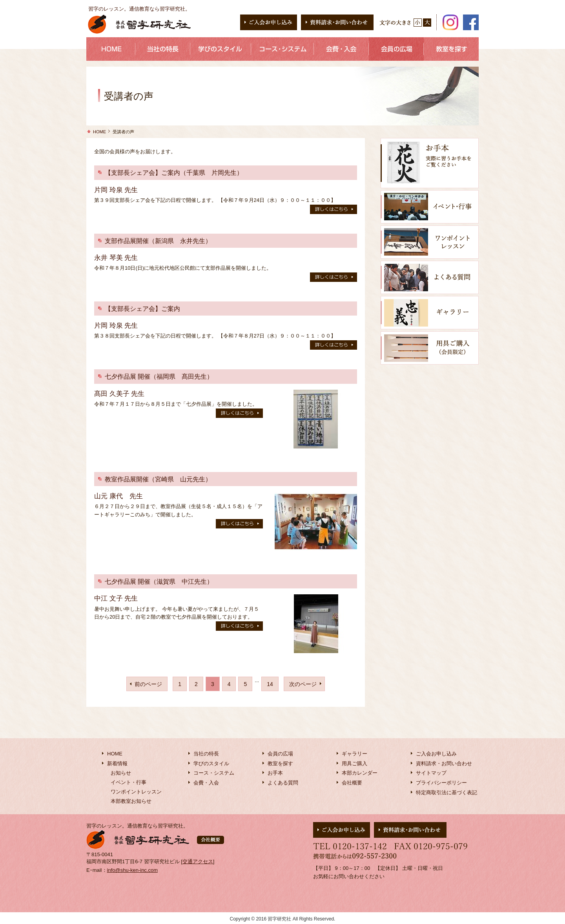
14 (270, 684)
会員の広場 (280, 754)
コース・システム (214, 773)
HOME (99, 132)
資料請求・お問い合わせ (444, 763)
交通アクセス (198, 861)
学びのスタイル (211, 763)
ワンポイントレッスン (136, 792)
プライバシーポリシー (441, 783)
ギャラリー (354, 754)
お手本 (275, 773)
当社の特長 (206, 754)
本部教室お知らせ (131, 801)
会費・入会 (206, 783)
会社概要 (352, 783)
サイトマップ (431, 773)
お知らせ (121, 773)
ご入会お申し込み (436, 754)
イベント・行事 (128, 782)
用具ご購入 (354, 763)
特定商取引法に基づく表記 (447, 792)
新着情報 (117, 763)
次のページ (303, 684)
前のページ (148, 684)
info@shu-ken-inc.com (133, 870)
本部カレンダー (360, 773)
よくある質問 (283, 783)
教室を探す (280, 763)
